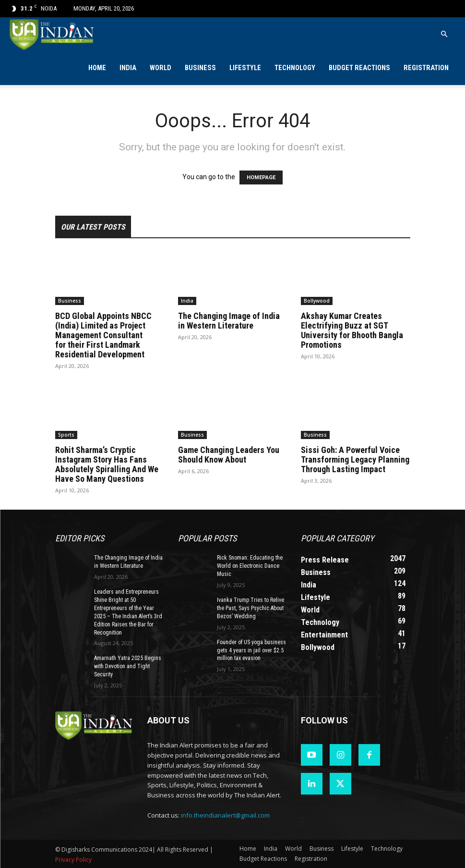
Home (97, 68)
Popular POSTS (207, 538)
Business (200, 68)
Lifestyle (245, 68)
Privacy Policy (73, 859)
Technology (295, 68)
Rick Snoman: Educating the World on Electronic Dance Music (250, 566)
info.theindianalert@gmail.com (225, 815)
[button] (444, 34)
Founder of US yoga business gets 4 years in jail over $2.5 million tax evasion (251, 650)
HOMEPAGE (261, 177)
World (161, 68)
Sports (66, 435)
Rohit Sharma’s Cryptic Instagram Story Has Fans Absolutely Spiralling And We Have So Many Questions (107, 464)
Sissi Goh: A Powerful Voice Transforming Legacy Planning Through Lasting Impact (355, 459)
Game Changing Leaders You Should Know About (229, 455)
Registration (426, 68)
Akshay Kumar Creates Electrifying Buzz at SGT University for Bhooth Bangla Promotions (352, 330)
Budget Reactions (359, 68)
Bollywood (317, 301)
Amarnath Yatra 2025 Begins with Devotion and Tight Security (128, 666)
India (128, 68)
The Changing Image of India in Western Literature (229, 321)
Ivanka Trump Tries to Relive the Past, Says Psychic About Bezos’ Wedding (250, 608)
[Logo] (53, 34)
